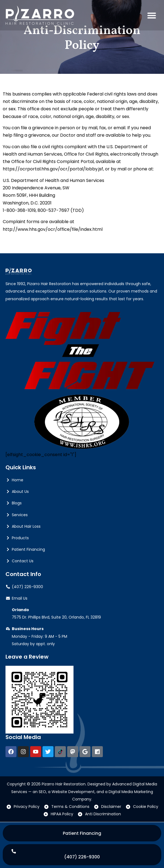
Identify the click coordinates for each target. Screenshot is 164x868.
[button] (152, 15)
